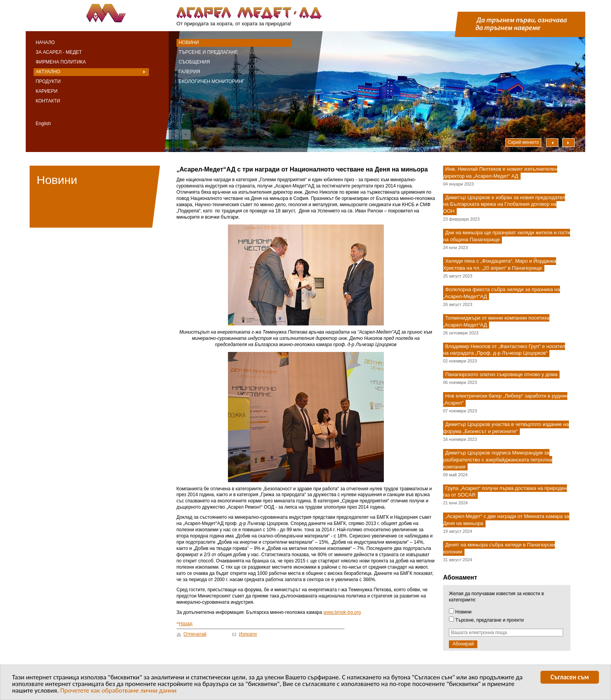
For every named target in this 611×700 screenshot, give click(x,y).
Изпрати (248, 634)
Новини (189, 42)
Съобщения (194, 62)
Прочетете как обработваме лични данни (119, 692)
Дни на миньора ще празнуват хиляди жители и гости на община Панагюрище (507, 236)
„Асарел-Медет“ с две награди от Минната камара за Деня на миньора (506, 520)
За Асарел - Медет (59, 52)
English (43, 124)
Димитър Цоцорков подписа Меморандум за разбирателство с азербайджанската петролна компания (498, 460)
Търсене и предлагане (208, 52)
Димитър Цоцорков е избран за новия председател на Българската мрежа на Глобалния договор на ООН (504, 204)
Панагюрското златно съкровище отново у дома (501, 375)
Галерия (189, 72)
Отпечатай (195, 634)
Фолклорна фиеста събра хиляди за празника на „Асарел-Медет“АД (502, 293)
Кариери (46, 91)
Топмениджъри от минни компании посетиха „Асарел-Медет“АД (496, 321)
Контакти (48, 101)
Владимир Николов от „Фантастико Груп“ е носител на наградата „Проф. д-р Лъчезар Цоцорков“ (504, 350)
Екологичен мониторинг (211, 81)
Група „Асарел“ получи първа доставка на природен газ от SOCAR (505, 492)
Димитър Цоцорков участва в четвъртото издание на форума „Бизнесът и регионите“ (506, 428)
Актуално (48, 72)
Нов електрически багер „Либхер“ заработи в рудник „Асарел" (505, 400)
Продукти (48, 81)
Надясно (569, 143)
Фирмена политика (61, 62)
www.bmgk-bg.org (342, 612)
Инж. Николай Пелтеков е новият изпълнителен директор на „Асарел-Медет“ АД (500, 172)
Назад (185, 623)
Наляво (552, 143)
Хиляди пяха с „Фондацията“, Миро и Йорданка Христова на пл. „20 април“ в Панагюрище (500, 264)
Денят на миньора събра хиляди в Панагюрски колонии (499, 548)
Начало (45, 42)
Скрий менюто (523, 142)
